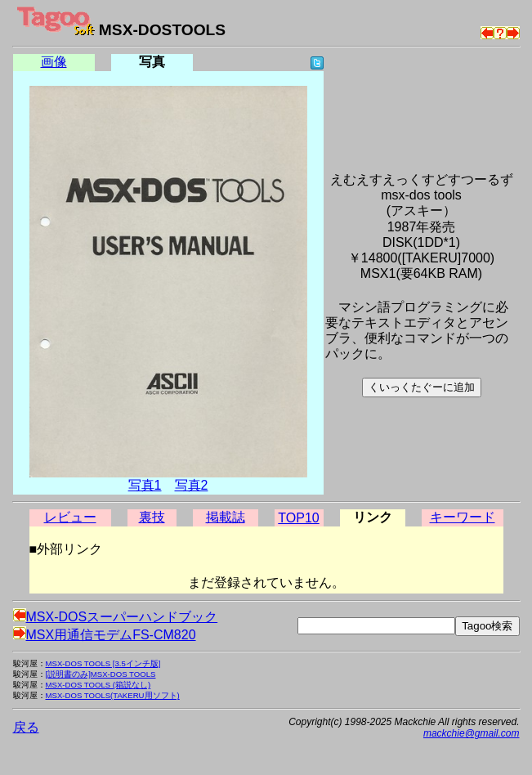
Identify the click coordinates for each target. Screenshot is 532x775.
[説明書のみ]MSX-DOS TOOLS (101, 674)
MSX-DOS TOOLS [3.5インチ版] (103, 663)
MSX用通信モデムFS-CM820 (105, 635)
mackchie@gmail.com (472, 733)
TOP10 (298, 518)
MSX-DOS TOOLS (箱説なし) (98, 685)
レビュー (70, 517)
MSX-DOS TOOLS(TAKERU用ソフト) (113, 695)
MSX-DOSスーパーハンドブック (116, 617)
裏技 (152, 517)
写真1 (145, 485)
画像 (54, 62)
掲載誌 (226, 517)
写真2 (192, 485)
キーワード (463, 517)
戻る (26, 727)
